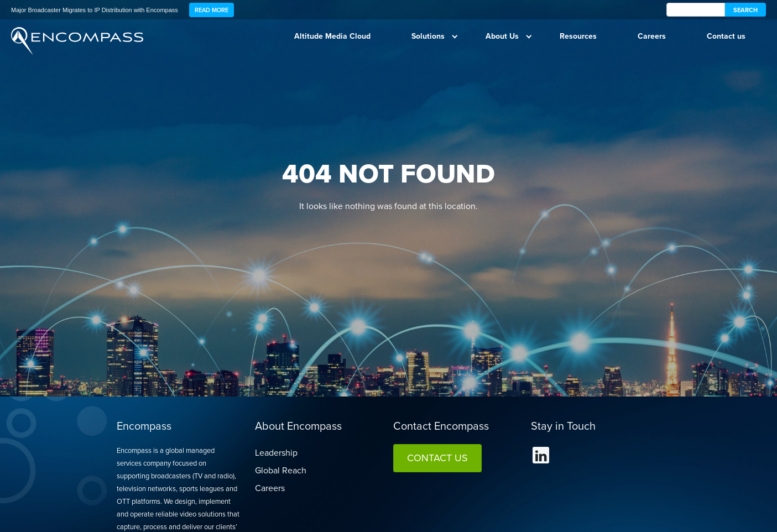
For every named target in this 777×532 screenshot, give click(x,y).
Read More (212, 10)
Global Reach (281, 470)
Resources (578, 36)
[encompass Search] (696, 10)
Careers (652, 36)
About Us (502, 36)
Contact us (726, 36)
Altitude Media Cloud (332, 36)
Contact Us (437, 458)
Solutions (428, 36)
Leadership (276, 453)
